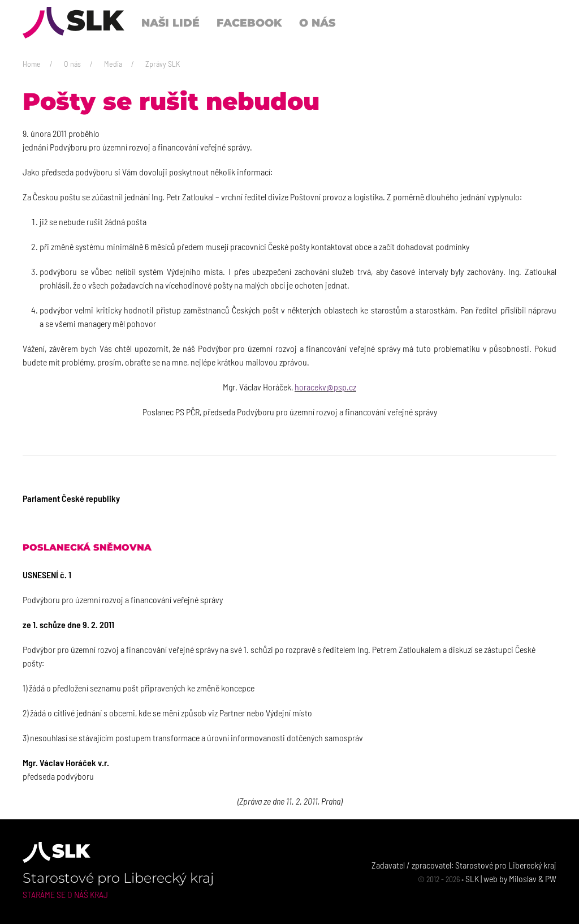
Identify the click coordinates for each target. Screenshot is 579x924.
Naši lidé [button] (170, 23)
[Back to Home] (74, 23)
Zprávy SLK (163, 64)
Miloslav (523, 878)
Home (32, 64)
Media (113, 64)
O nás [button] (317, 23)
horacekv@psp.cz (325, 387)
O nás (72, 64)
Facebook (249, 23)
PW (551, 878)
